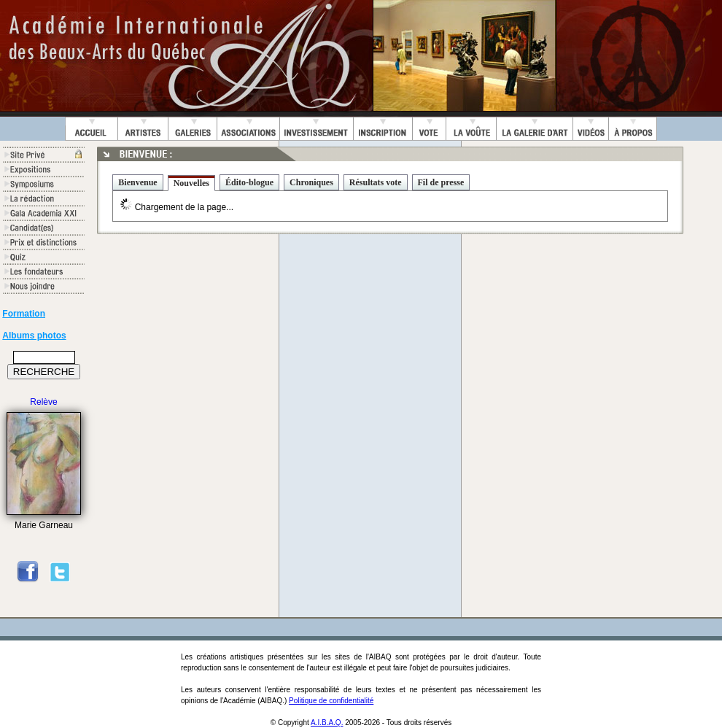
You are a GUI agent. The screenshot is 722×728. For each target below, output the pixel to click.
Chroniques (311, 182)
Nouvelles (191, 183)
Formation (24, 314)
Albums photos (34, 336)
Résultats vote (376, 182)
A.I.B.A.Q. (327, 723)
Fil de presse (441, 182)
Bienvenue (137, 182)
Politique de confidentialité (331, 701)
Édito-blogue (249, 182)
